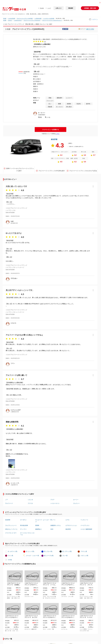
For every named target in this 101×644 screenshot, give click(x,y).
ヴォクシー (76, 503)
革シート (53, 520)
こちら (58, 134)
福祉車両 (68, 529)
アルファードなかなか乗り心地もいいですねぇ (24, 335)
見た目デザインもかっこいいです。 (20, 290)
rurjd (12, 221)
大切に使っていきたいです (16, 186)
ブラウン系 (84, 551)
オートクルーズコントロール (27, 534)
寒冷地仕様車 (24, 525)
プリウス (30, 503)
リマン (13, 363)
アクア (52, 500)
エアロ (67, 520)
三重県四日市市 (15, 412)
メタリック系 (84, 556)
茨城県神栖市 (42, 115)
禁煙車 (37, 525)
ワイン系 (10, 556)
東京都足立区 (14, 223)
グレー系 (65, 556)
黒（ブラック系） (67, 551)
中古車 (5, 18)
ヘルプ (49, 8)
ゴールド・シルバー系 (32, 556)
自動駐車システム (56, 525)
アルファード (9, 503)
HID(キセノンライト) (11, 529)
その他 (10, 560)
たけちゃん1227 (16, 410)
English (42, 8)
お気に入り (59, 8)
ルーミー (76, 500)
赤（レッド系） (31, 551)
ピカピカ (13, 323)
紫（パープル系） (49, 556)
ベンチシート (84, 520)
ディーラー (23, 529)
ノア (6, 500)
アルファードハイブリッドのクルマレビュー (52, 20)
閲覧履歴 (71, 8)
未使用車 (8, 520)
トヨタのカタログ (18, 20)
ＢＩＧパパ (42, 113)
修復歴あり (39, 529)
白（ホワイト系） (13, 551)
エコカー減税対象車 (86, 529)
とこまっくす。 (15, 483)
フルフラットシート (11, 525)
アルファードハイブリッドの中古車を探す (52, 171)
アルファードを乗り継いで (16, 375)
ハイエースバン (55, 503)
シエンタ (30, 500)
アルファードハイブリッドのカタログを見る (83, 171)
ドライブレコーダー (11, 533)
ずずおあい (14, 278)
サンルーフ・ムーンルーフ (42, 521)
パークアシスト (85, 525)
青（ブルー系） (49, 551)
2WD (52, 529)
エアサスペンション (71, 525)
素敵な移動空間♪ (12, 422)
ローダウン (23, 520)
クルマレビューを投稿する (50, 130)
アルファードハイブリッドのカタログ (32, 20)
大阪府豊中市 (14, 485)
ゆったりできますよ (14, 233)
